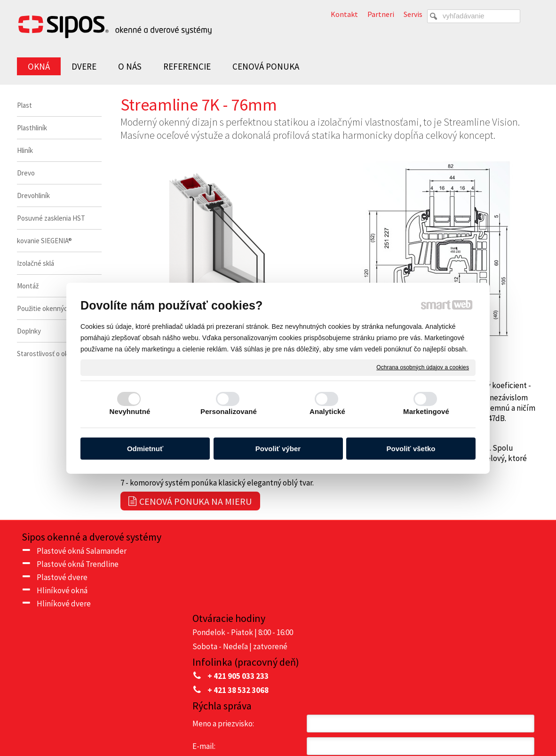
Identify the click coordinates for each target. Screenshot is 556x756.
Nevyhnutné (130, 411)
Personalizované (229, 411)
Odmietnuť (145, 449)
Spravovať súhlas (469, 724)
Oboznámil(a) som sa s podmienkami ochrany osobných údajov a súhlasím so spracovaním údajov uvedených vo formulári (458, 661)
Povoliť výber (278, 449)
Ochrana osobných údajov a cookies (423, 367)
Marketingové (426, 411)
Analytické (327, 411)
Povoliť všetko (411, 449)
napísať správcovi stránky (303, 724)
